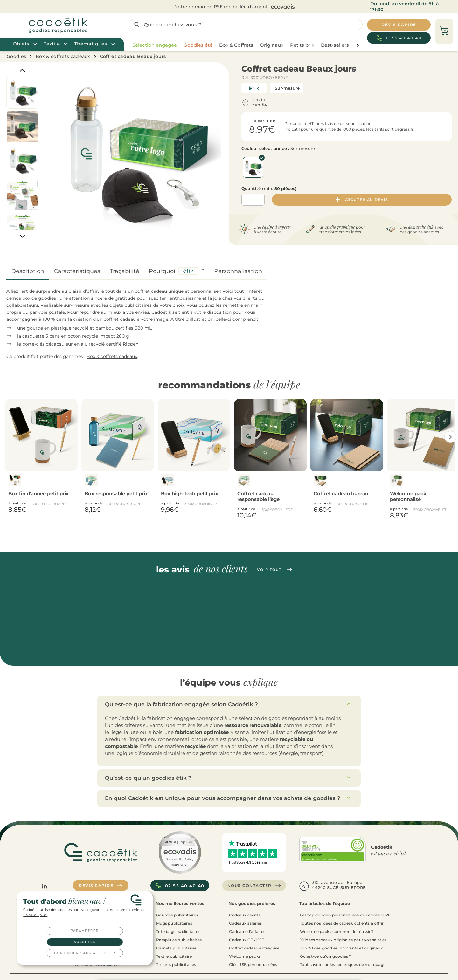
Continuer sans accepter (85, 953)
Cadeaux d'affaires (247, 931)
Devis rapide (101, 885)
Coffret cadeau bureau (341, 493)
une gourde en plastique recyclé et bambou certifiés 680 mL (84, 328)
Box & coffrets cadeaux (63, 56)
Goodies (16, 56)
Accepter (85, 942)
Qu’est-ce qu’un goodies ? (326, 956)
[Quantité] (253, 200)
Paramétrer (85, 931)
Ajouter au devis (362, 200)
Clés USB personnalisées (253, 964)
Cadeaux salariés (245, 923)
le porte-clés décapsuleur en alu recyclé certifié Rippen (78, 344)
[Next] (22, 236)
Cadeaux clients (245, 915)
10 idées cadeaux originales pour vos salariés (343, 939)
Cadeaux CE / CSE (246, 939)
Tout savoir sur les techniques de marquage (343, 964)
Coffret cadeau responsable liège (258, 496)
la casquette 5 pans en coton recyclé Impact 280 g (73, 336)
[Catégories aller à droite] (450, 437)
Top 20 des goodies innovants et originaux (341, 948)
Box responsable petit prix (116, 493)
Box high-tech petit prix (190, 493)
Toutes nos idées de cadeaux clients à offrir (342, 923)
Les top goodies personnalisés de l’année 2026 (345, 915)
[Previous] (22, 70)
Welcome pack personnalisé (408, 496)
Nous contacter (254, 885)
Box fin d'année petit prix (38, 493)
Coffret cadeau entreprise (254, 948)
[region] (244, 45)
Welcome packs (245, 956)
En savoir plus (35, 915)
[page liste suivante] (358, 45)
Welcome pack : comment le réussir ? (337, 931)
